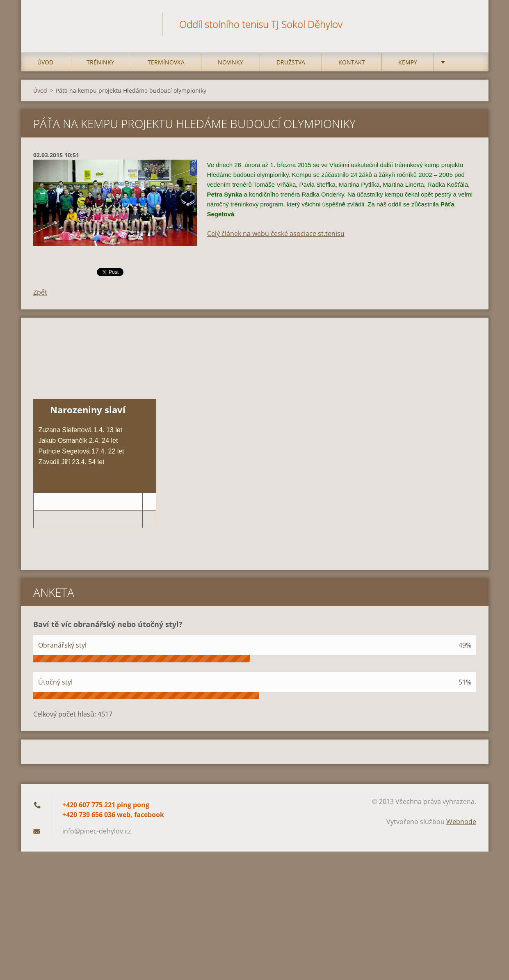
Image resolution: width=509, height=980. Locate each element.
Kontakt (352, 62)
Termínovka (166, 62)
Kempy (408, 62)
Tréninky (100, 62)
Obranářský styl (62, 645)
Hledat (467, 24)
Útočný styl (55, 682)
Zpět (40, 292)
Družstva (291, 62)
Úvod (45, 62)
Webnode (461, 822)
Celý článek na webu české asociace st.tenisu (276, 234)
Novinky (231, 62)
